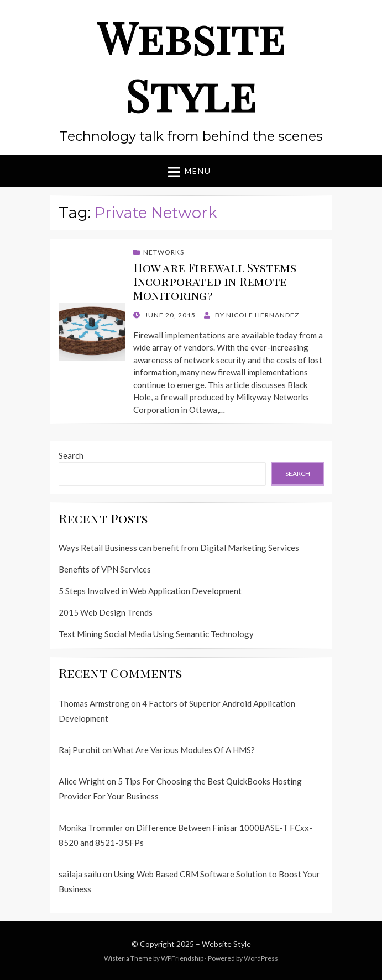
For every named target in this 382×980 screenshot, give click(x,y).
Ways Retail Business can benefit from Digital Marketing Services (179, 548)
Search (71, 455)
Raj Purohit (80, 750)
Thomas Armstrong (94, 703)
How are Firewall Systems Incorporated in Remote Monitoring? (215, 281)
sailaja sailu (80, 874)
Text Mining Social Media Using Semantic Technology (156, 634)
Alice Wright (82, 781)
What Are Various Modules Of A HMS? (184, 750)
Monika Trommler (91, 828)
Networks (164, 252)
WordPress (261, 958)
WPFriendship (182, 958)
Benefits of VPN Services (105, 569)
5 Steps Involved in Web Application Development (150, 591)
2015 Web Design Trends (106, 612)
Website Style (191, 65)
